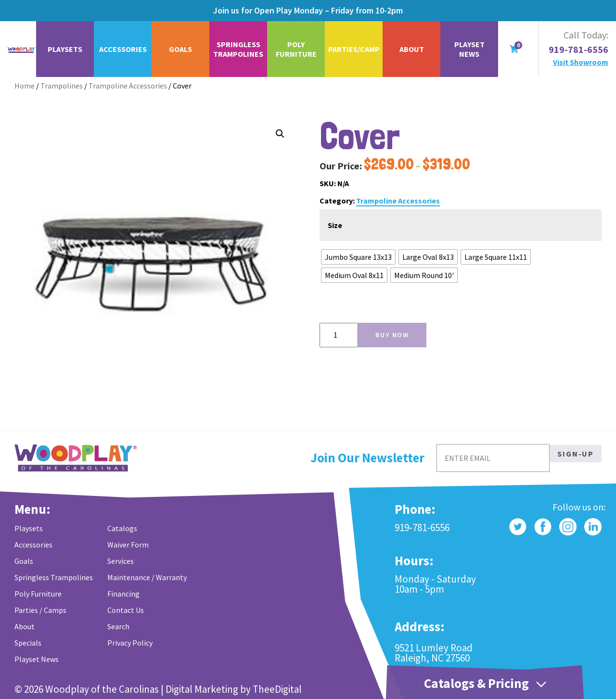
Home (25, 86)
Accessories (123, 49)
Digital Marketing (202, 689)
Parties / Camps (40, 610)
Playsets (65, 49)
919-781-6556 (578, 50)
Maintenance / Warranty (147, 577)
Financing (123, 594)
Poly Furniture (296, 49)
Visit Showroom (581, 62)
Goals (180, 49)
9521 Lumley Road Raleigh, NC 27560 (434, 653)
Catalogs (122, 528)
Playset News (469, 49)
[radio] (358, 257)
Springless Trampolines (238, 49)
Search (118, 626)
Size (335, 225)
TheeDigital (277, 689)
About (412, 49)
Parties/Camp (354, 49)
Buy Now (392, 335)
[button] (280, 134)
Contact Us (126, 610)
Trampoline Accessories (128, 86)
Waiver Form (128, 545)
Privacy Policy (130, 643)
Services (121, 561)
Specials (28, 643)
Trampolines (62, 86)
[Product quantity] (339, 335)
